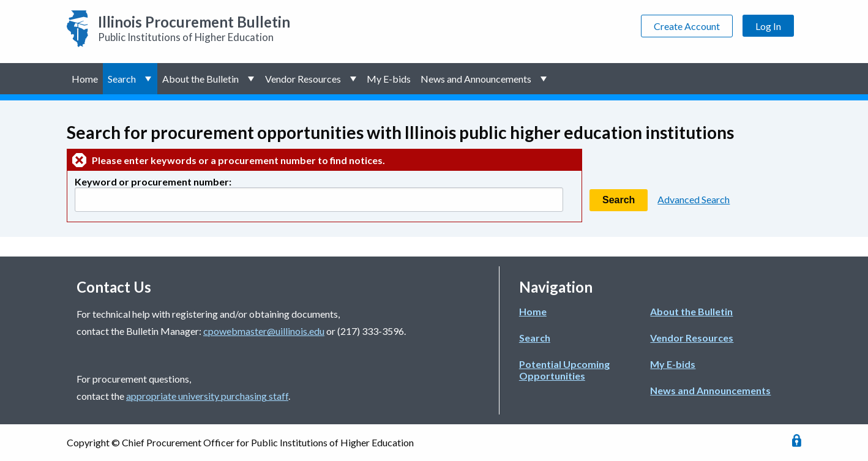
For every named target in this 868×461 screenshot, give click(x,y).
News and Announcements (476, 79)
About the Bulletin (200, 79)
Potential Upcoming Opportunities (564, 370)
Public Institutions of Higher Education (194, 28)
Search (122, 79)
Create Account (687, 26)
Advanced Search (694, 199)
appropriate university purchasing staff (207, 396)
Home (85, 79)
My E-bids (389, 79)
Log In (768, 26)
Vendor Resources (303, 79)
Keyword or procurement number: (153, 182)
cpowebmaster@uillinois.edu (264, 331)
